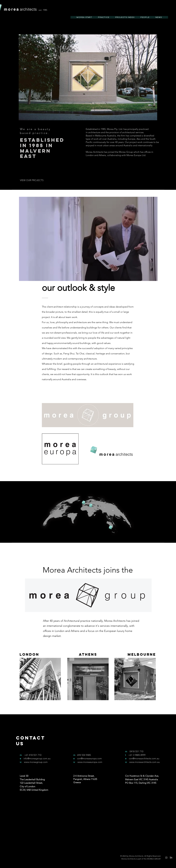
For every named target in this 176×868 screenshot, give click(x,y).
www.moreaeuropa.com (90, 762)
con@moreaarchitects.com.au (144, 758)
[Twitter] (72, 807)
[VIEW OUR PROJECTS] (32, 180)
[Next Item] (152, 77)
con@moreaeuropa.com (89, 758)
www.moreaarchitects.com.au (144, 762)
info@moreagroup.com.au (37, 758)
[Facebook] (67, 807)
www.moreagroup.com (36, 762)
